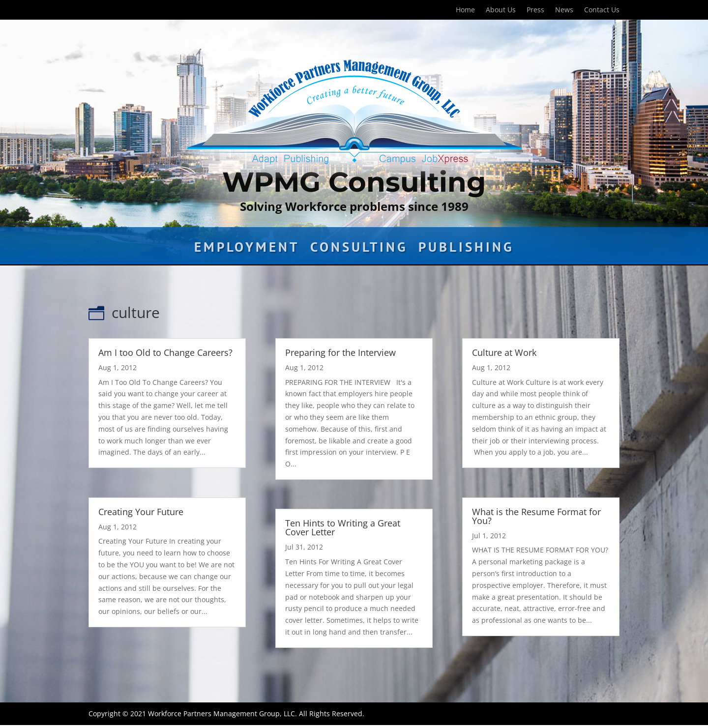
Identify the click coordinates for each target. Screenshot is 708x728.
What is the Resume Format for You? (536, 516)
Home (465, 10)
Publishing (466, 249)
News (564, 10)
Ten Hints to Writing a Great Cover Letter (343, 527)
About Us (501, 10)
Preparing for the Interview (340, 352)
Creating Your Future (141, 512)
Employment (247, 249)
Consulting (359, 249)
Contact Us (602, 10)
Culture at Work (504, 352)
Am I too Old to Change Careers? (165, 352)
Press (535, 10)
